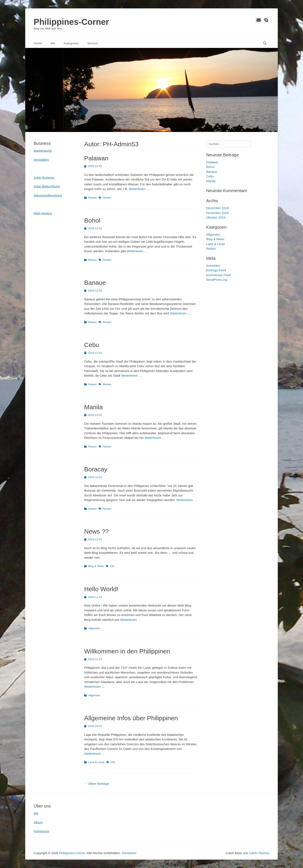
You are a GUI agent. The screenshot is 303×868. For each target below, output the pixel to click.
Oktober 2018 (216, 217)
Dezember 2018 (217, 208)
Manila (93, 407)
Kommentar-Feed (219, 275)
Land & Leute (96, 762)
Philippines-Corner (71, 22)
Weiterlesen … (139, 189)
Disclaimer (129, 853)
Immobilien (41, 160)
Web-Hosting (43, 213)
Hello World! (101, 589)
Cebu (92, 345)
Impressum (41, 831)
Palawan (96, 158)
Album (38, 822)
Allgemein (94, 628)
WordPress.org (217, 280)
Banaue (95, 283)
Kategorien (71, 43)
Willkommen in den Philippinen (127, 651)
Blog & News (96, 566)
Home (38, 43)
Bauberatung (43, 151)
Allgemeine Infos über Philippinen (131, 718)
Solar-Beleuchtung (47, 186)
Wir (53, 43)
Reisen (92, 198)
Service (93, 43)
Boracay (96, 469)
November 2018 (217, 213)
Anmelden (213, 266)
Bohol (92, 220)
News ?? (96, 531)
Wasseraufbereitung (48, 195)
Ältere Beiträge (97, 784)
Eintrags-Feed (216, 270)
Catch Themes (259, 853)
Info (112, 566)
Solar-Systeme (44, 177)
